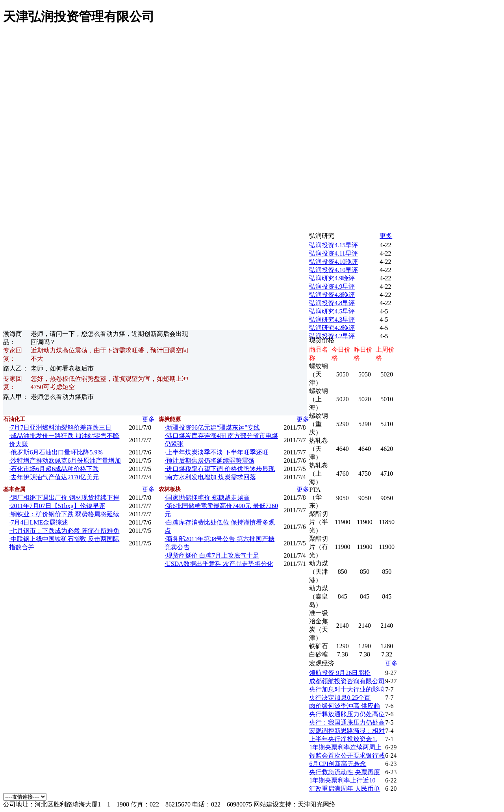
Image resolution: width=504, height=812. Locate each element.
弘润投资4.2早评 (332, 336)
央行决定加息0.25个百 (340, 698)
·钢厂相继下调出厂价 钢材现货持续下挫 (64, 498)
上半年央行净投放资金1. (343, 739)
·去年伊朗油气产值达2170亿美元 (54, 477)
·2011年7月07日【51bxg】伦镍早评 (57, 506)
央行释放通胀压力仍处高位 (347, 714)
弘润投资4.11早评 (333, 253)
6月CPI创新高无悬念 (338, 764)
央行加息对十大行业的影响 (347, 689)
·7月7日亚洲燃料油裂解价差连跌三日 (60, 427)
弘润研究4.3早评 (332, 320)
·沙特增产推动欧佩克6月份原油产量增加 (65, 461)
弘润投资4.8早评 (332, 303)
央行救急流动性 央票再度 (345, 772)
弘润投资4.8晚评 (332, 295)
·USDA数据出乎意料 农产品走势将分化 (219, 564)
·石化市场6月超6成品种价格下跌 (54, 469)
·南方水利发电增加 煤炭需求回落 (210, 477)
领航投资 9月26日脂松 (340, 673)
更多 (148, 419)
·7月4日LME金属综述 (39, 522)
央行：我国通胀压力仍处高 (347, 722)
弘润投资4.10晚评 (334, 262)
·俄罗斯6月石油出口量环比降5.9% (56, 452)
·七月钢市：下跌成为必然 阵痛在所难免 (64, 531)
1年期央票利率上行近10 (342, 780)
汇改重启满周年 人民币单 (345, 789)
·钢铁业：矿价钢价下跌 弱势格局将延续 (64, 514)
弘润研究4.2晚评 (332, 328)
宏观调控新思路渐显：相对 (347, 731)
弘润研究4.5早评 (332, 311)
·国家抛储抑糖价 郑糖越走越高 (207, 498)
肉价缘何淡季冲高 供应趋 (345, 706)
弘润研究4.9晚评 (332, 278)
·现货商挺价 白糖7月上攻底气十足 (212, 555)
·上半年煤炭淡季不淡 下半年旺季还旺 (217, 452)
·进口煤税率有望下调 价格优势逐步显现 (220, 469)
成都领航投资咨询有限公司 (347, 681)
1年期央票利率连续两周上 (345, 747)
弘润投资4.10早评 (334, 270)
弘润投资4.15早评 (334, 245)
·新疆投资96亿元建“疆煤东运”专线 (212, 427)
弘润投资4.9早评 (332, 286)
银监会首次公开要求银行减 (347, 755)
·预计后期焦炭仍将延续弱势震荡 (209, 461)
